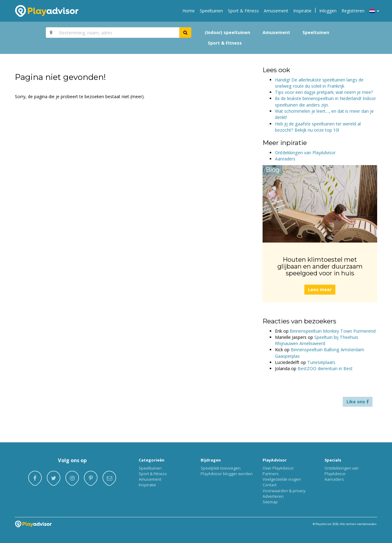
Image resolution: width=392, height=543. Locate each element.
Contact (270, 485)
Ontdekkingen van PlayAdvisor (305, 153)
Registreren (353, 11)
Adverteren (273, 496)
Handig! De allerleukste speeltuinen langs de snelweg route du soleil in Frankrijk (319, 83)
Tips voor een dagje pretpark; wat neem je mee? (324, 92)
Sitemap (270, 502)
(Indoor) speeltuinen (227, 32)
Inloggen (328, 11)
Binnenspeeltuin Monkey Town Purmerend (333, 331)
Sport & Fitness (243, 11)
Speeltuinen (211, 11)
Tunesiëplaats (321, 362)
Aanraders (285, 159)
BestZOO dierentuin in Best (325, 368)
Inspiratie (302, 11)
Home (189, 11)
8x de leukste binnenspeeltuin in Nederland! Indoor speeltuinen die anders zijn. (325, 101)
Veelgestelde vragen (282, 479)
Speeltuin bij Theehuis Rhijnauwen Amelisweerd (317, 340)
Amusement (276, 11)
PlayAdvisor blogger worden (227, 474)
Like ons (358, 402)
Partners (271, 474)
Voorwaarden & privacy (284, 491)
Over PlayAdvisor (278, 468)
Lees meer (320, 289)
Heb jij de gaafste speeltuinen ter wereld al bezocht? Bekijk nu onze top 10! (318, 127)
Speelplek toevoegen (221, 468)
